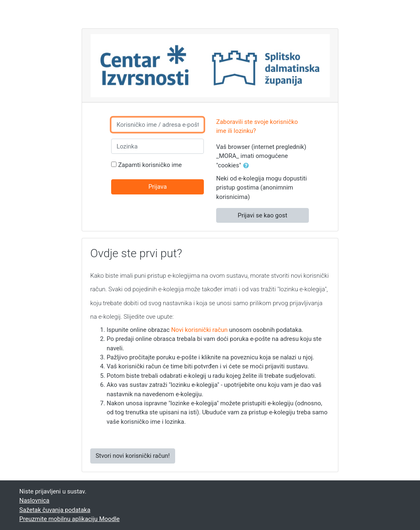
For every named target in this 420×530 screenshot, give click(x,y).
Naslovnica (34, 500)
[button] (248, 166)
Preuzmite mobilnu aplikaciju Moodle (70, 519)
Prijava (158, 187)
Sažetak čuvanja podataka (55, 510)
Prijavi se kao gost (263, 215)
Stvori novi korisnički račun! (133, 456)
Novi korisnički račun (199, 330)
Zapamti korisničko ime (150, 165)
